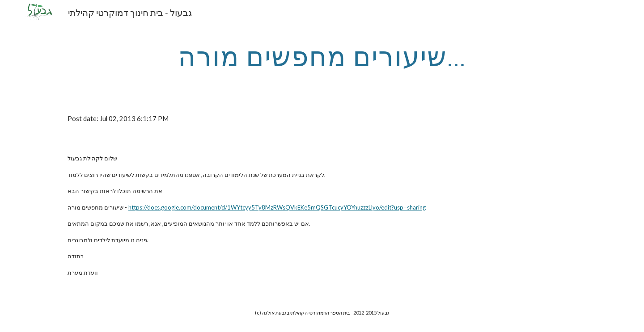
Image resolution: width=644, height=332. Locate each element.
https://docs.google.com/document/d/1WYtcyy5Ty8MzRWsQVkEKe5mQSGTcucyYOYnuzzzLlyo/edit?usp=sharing (277, 207)
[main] (322, 56)
